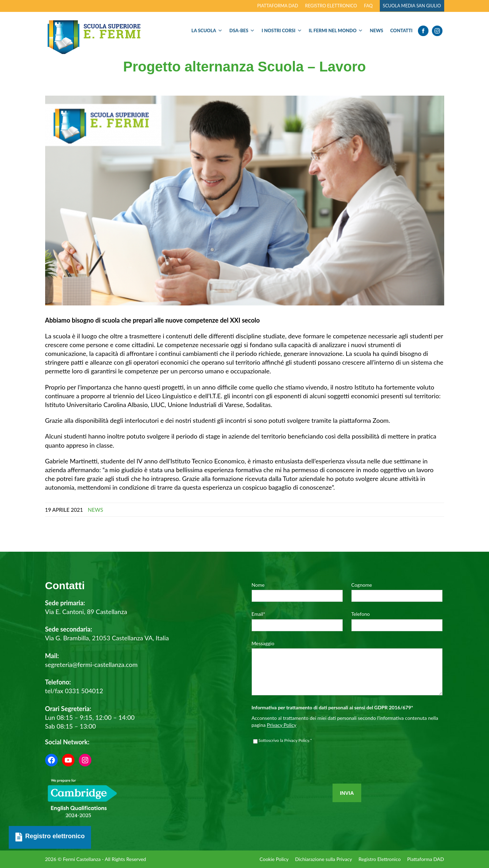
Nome (258, 585)
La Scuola (204, 30)
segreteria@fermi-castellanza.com (91, 664)
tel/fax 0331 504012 (74, 691)
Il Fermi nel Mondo (333, 30)
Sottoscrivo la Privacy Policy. (285, 751)
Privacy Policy (281, 735)
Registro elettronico (331, 6)
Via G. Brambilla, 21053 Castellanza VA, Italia (107, 638)
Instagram (437, 31)
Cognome (362, 585)
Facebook (423, 31)
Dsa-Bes (239, 30)
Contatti (401, 30)
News (376, 30)
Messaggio (263, 643)
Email (259, 614)
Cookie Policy (273, 859)
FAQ (368, 6)
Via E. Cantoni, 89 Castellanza (86, 612)
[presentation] (305, 779)
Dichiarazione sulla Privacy (323, 859)
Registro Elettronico (379, 859)
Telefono (361, 614)
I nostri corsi (278, 30)
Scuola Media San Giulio (412, 6)
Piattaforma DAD (278, 6)
